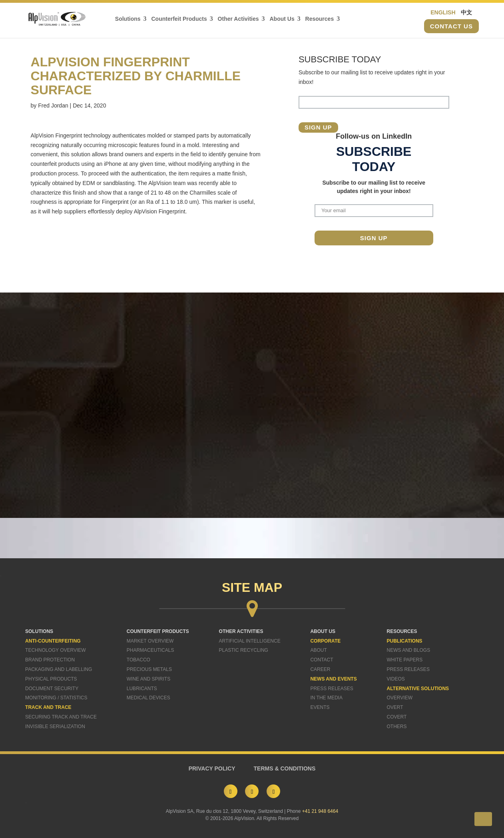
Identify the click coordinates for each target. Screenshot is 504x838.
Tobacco (138, 660)
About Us (283, 19)
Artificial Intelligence (250, 641)
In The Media (326, 698)
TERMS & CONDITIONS (285, 768)
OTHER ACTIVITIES (241, 631)
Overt (395, 707)
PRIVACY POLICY (212, 768)
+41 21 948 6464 (320, 811)
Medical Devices (148, 698)
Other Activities (239, 19)
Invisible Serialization (55, 727)
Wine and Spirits (148, 679)
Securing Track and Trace (61, 717)
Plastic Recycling (244, 650)
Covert (397, 717)
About (318, 650)
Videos (396, 679)
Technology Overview (56, 650)
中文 (466, 13)
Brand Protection (50, 660)
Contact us (451, 27)
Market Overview (150, 641)
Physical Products (51, 679)
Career (320, 669)
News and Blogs (409, 650)
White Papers (405, 660)
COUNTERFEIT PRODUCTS (158, 631)
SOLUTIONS (39, 631)
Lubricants (142, 689)
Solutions (129, 19)
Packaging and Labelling (59, 669)
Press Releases (332, 689)
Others (397, 727)
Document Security (52, 689)
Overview (400, 698)
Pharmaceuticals (150, 650)
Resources (321, 19)
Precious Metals (149, 669)
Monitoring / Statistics (56, 698)
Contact (322, 660)
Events (320, 707)
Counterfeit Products (180, 19)
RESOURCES (402, 631)
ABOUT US (323, 631)
